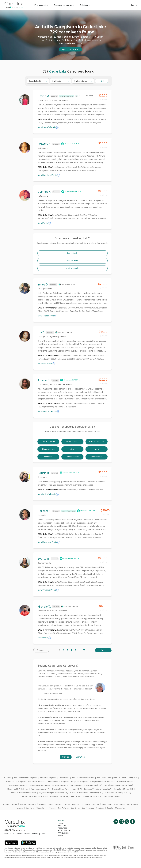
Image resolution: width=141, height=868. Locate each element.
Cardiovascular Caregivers (88, 778)
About (60, 823)
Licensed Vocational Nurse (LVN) (98, 789)
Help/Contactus (64, 831)
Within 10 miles (72, 442)
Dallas (51, 804)
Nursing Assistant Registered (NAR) (65, 796)
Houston (96, 804)
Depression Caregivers (16, 781)
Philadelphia (41, 808)
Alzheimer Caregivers (28, 778)
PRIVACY (35, 834)
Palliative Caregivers (126, 781)
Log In (134, 5)
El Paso (75, 804)
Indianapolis (107, 804)
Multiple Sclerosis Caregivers (102, 781)
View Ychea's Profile (48, 316)
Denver (59, 804)
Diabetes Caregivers (37, 781)
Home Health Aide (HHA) (18, 789)
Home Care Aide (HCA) (93, 796)
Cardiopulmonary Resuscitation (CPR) (86, 785)
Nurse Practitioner (112, 796)
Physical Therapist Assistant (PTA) (53, 793)
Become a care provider (64, 5)
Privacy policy (64, 833)
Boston (23, 804)
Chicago (42, 804)
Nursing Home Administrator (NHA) (67, 789)
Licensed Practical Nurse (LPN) (23, 793)
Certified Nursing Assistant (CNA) (119, 785)
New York (30, 808)
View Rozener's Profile (49, 542)
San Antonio (63, 808)
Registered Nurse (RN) (124, 789)
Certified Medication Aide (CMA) (34, 796)
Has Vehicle (97, 457)
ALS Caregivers (10, 778)
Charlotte (32, 804)
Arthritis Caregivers (48, 778)
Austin (15, 804)
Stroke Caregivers (60, 785)
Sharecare (62, 826)
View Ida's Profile (46, 364)
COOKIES (8, 834)
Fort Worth (85, 804)
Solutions (85, 5)
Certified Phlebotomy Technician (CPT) (87, 793)
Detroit (67, 804)
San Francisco (88, 808)
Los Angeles (133, 804)
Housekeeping (48, 449)
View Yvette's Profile (48, 590)
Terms (61, 836)
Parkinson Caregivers (17, 785)
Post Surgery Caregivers (39, 785)
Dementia (48, 457)
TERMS (43, 834)
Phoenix (52, 808)
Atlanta (6, 804)
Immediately (72, 253)
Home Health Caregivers (58, 781)
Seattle (110, 808)
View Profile (44, 223)
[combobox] (29, 81)
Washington (120, 808)
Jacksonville (120, 804)
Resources (62, 828)
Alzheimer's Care (97, 442)
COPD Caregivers (110, 778)
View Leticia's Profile (48, 494)
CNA (72, 449)
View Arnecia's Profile (49, 412)
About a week (72, 261)
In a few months (72, 268)
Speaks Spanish (48, 442)
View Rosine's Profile (48, 127)
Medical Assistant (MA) (40, 789)
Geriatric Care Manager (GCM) (118, 793)
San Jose (100, 808)
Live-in (96, 449)
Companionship (72, 457)
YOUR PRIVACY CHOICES (22, 834)
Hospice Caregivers (80, 781)
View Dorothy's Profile (49, 175)
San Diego (75, 808)
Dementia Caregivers (128, 778)
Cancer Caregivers (67, 778)
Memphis (19, 808)
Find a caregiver (41, 5)
